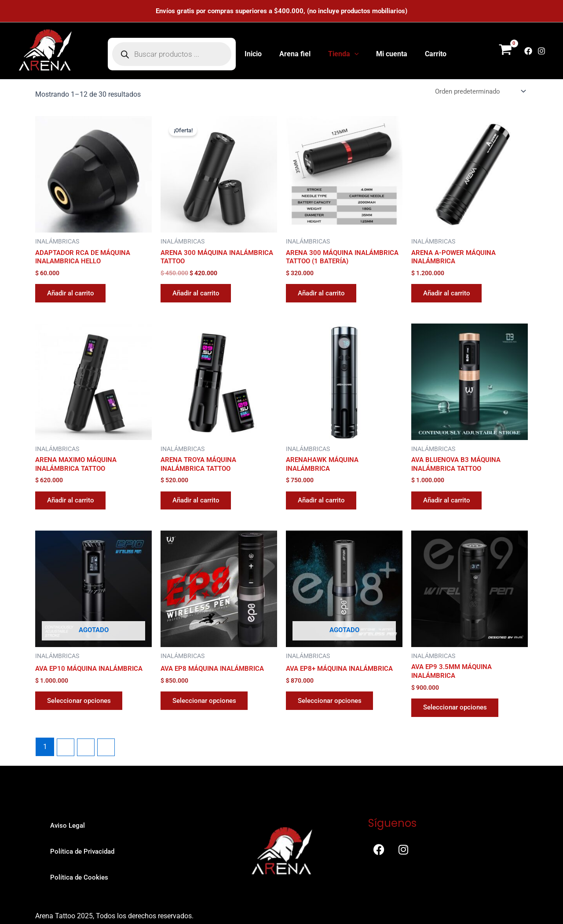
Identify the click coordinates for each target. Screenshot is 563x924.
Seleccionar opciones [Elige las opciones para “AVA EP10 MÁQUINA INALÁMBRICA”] (82, 719)
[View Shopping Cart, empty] (505, 51)
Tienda (344, 54)
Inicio (260, 54)
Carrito (429, 54)
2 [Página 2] (66, 768)
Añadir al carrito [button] (74, 296)
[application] (355, 54)
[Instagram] (541, 51)
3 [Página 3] (87, 768)
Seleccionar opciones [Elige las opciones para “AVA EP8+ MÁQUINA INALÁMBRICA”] (333, 719)
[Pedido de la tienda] (477, 92)
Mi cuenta (388, 54)
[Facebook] (528, 51)
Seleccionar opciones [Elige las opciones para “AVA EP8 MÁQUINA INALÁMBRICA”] (208, 719)
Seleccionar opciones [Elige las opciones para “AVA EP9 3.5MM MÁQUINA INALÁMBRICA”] (458, 727)
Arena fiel (298, 54)
